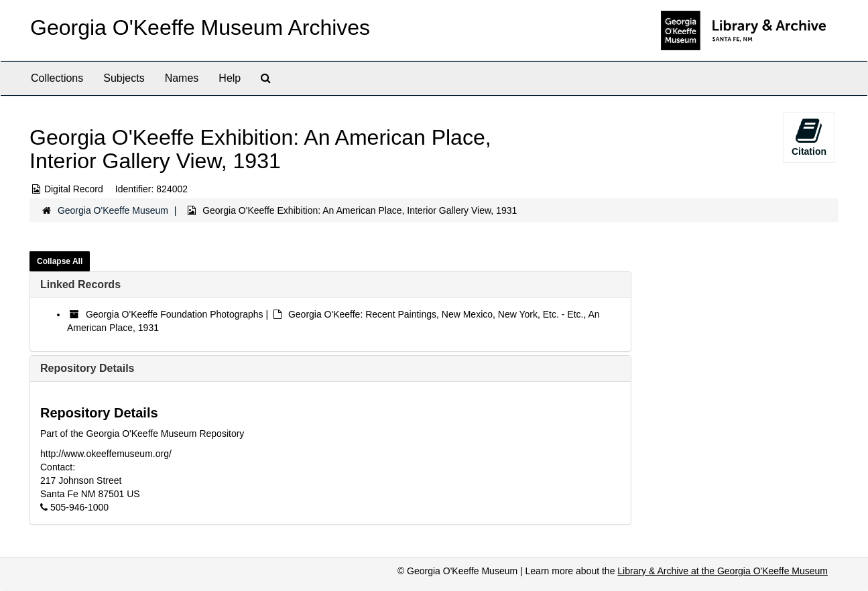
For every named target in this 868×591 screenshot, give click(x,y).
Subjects (124, 78)
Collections (57, 78)
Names (182, 78)
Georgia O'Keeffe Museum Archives (200, 27)
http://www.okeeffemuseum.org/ (106, 454)
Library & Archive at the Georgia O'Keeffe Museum (723, 571)
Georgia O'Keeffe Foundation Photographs (175, 314)
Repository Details (87, 368)
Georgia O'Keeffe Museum (113, 210)
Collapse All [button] (60, 261)
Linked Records (80, 284)
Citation (809, 137)
